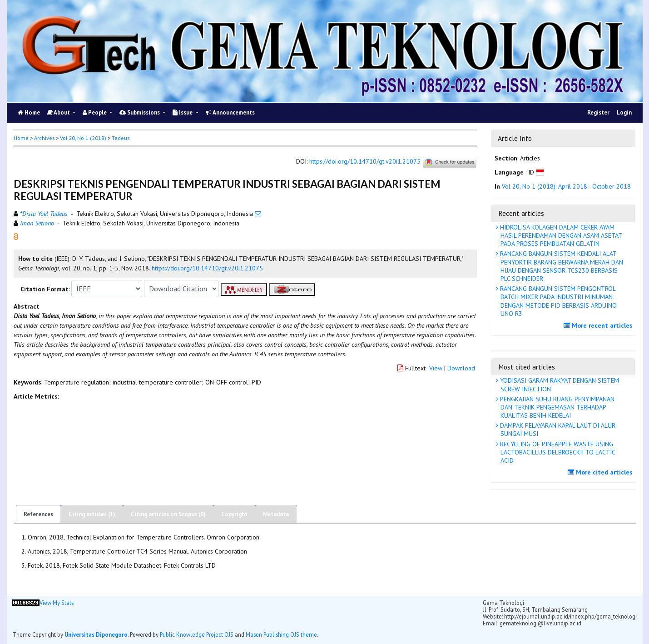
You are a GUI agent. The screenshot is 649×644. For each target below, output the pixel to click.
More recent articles (599, 325)
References (38, 514)
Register (598, 112)
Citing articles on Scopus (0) (168, 514)
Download (461, 368)
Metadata (276, 514)
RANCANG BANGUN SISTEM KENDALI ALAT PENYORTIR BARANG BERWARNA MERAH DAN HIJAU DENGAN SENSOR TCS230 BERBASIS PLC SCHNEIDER (561, 266)
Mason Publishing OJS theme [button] (281, 634)
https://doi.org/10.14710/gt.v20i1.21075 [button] (207, 268)
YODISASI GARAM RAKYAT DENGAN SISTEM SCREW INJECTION (559, 384)
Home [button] (21, 138)
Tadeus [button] (121, 138)
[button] (16, 236)
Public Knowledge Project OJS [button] (197, 634)
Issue (183, 112)
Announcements (230, 112)
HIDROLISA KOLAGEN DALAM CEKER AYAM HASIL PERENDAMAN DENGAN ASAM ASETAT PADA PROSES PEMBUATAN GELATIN (560, 235)
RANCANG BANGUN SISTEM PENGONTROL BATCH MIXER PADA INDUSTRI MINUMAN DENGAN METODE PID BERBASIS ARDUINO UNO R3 (557, 301)
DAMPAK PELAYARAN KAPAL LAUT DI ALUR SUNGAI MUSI (557, 429)
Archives (44, 138)
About (59, 112)
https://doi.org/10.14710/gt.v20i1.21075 (365, 162)
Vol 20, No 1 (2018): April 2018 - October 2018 (566, 186)
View (436, 368)
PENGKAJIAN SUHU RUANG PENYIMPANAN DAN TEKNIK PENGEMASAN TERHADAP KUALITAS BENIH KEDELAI (556, 407)
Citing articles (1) (92, 514)
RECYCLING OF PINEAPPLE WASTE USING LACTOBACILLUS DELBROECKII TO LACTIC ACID (557, 452)
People (95, 112)
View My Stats (57, 603)
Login (624, 112)
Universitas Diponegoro (96, 634)
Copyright (234, 514)
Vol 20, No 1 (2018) (83, 138)
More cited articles (601, 472)
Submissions (140, 112)
